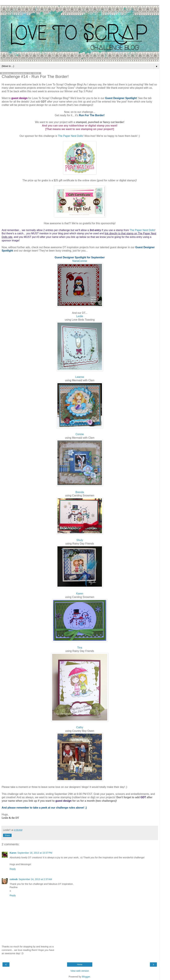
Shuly (80, 540)
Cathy (80, 727)
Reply (13, 869)
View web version (80, 971)
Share (7, 835)
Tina (80, 648)
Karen (80, 594)
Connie (80, 434)
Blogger (86, 977)
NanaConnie (80, 261)
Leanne (80, 377)
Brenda (80, 492)
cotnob (14, 879)
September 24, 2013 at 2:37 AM (35, 879)
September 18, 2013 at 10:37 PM (35, 853)
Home (80, 965)
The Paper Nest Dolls (70, 136)
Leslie (80, 316)
